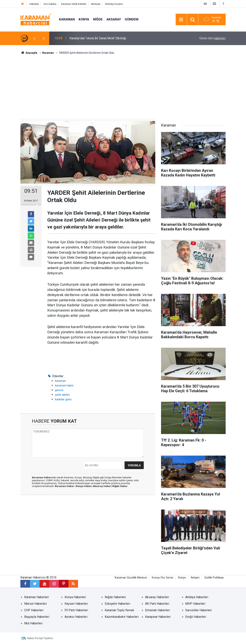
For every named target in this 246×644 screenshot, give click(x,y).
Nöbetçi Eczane (114, 4)
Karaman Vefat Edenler (74, 4)
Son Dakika (50, 4)
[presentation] (34, 38)
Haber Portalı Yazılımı (40, 638)
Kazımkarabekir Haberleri (122, 617)
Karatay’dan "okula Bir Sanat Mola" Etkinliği (98, 38)
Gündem (132, 19)
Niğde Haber (120, 486)
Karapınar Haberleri (158, 617)
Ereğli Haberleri (196, 617)
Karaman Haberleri (37, 597)
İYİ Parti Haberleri (76, 610)
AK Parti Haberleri (157, 604)
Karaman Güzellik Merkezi (131, 578)
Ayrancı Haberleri (76, 617)
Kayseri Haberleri (76, 604)
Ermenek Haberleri (157, 610)
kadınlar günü (63, 399)
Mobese (96, 4)
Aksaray (114, 19)
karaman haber (64, 385)
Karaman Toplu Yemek (119, 610)
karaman (60, 381)
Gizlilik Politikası (214, 578)
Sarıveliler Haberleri (199, 610)
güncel (59, 390)
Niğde (98, 19)
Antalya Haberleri (197, 597)
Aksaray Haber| (103, 486)
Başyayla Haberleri (37, 617)
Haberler (34, 4)
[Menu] (181, 20)
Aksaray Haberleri (157, 597)
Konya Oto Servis (163, 578)
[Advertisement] (123, 84)
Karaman (67, 19)
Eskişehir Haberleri (117, 604)
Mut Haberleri (33, 623)
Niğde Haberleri (115, 597)
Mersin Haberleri (35, 604)
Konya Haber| (84, 486)
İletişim (195, 578)
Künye (182, 578)
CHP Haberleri (34, 610)
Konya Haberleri (75, 597)
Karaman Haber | (65, 486)
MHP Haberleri (195, 604)
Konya (84, 19)
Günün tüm (212, 38)
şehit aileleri (62, 395)
